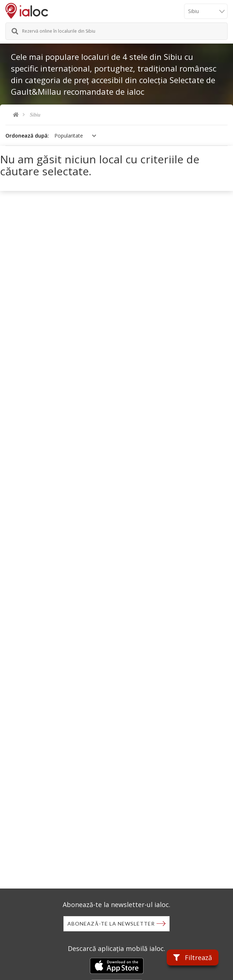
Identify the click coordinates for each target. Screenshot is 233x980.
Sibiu (35, 115)
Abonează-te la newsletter (111, 924)
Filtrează (193, 957)
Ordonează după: (27, 136)
